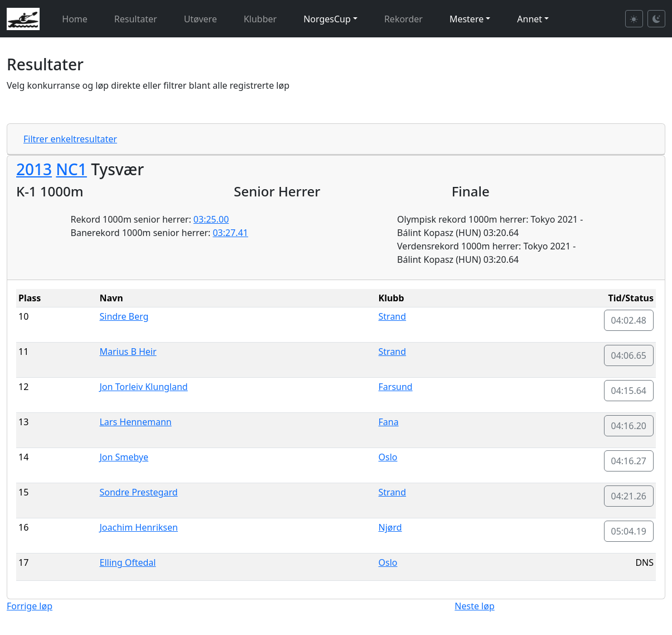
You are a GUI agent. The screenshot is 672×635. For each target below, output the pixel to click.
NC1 (71, 169)
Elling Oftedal (127, 562)
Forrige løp (30, 606)
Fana (389, 422)
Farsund (396, 387)
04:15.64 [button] (629, 391)
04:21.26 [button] (629, 496)
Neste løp (474, 606)
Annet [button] (530, 19)
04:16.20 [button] (629, 426)
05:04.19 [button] (629, 531)
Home (75, 19)
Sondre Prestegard (138, 492)
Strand (393, 316)
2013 (34, 169)
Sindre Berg (124, 316)
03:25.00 (211, 219)
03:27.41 (230, 233)
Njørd (390, 527)
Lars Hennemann (135, 422)
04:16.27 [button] (629, 461)
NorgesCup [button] (327, 19)
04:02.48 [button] (629, 320)
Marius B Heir (128, 352)
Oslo (388, 457)
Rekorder (403, 19)
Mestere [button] (466, 19)
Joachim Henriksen (138, 527)
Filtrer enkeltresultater (70, 139)
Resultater (136, 19)
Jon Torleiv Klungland (143, 387)
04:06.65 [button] (629, 355)
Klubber (260, 19)
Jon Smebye (124, 457)
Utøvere (200, 19)
